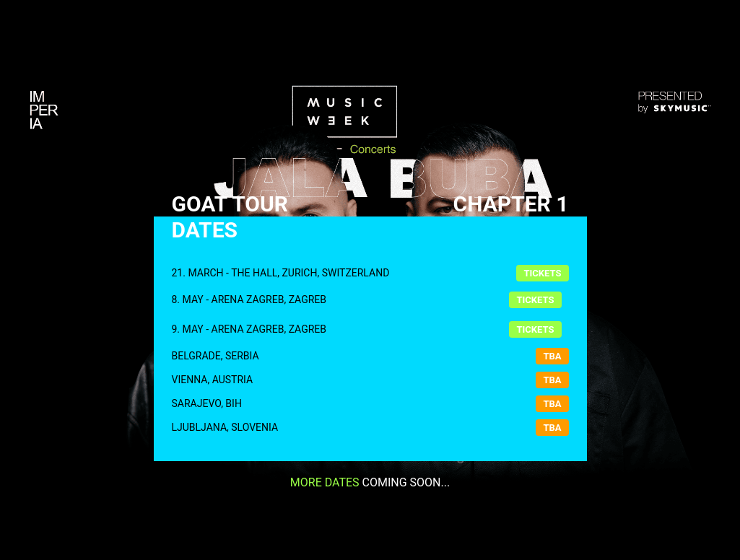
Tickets (542, 273)
